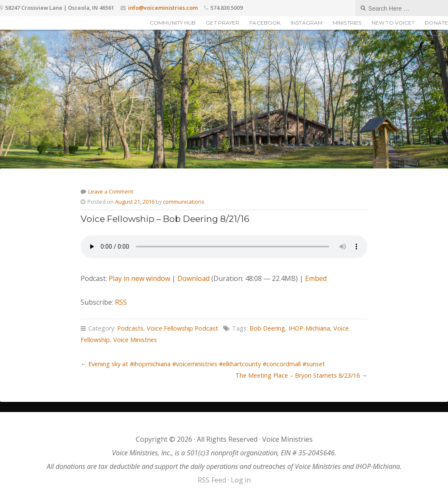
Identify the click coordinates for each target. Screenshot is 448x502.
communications (184, 202)
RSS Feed (212, 480)
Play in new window (139, 278)
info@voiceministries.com (163, 8)
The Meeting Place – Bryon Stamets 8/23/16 (298, 375)
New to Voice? (393, 23)
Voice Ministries (135, 340)
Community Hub (173, 23)
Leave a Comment (111, 191)
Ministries (347, 23)
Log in (241, 480)
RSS (121, 302)
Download (193, 278)
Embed (316, 278)
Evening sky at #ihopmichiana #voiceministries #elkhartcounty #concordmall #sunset (207, 364)
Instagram (307, 23)
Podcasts (130, 328)
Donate (436, 23)
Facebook (265, 23)
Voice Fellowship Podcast (182, 328)
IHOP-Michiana (309, 328)
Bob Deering (267, 328)
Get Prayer (223, 23)
